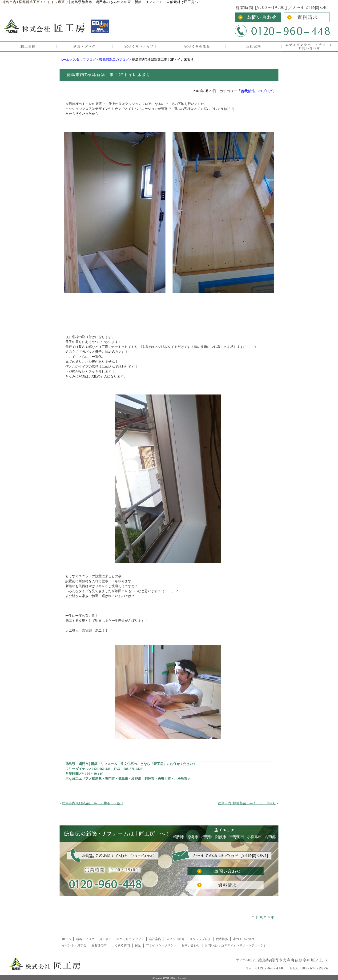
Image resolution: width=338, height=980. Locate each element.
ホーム (64, 60)
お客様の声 (99, 945)
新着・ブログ (85, 939)
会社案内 (155, 939)
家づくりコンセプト (130, 939)
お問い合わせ (191, 945)
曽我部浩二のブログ (114, 60)
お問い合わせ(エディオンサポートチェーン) (235, 945)
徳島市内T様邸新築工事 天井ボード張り (93, 803)
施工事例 (105, 939)
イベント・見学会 (74, 945)
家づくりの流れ (244, 939)
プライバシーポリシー (161, 945)
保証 (138, 945)
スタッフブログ (84, 60)
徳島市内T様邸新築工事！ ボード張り (247, 803)
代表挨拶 (222, 939)
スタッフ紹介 (175, 939)
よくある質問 (121, 945)
